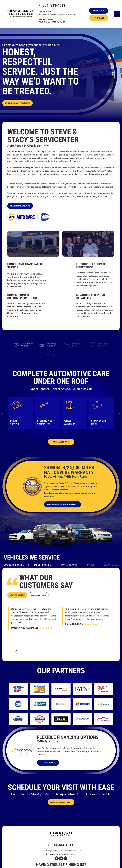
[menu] (117, 14)
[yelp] (65, 859)
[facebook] (57, 859)
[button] (16, 650)
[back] (3, 413)
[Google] (61, 859)
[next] (119, 413)
